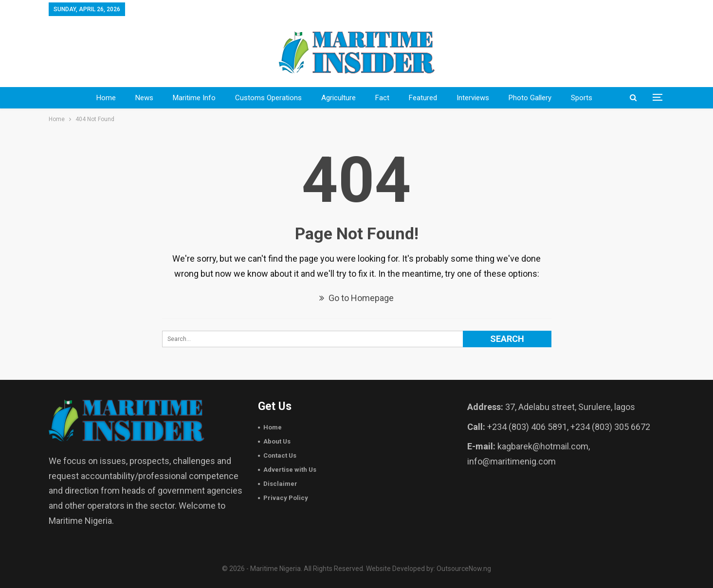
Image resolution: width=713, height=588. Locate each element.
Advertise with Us (290, 470)
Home (106, 98)
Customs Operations (268, 98)
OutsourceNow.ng (464, 569)
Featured (423, 98)
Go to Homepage (356, 298)
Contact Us (280, 455)
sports (582, 98)
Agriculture (338, 98)
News (144, 98)
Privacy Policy (286, 498)
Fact (382, 98)
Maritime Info (194, 98)
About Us (277, 441)
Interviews (473, 98)
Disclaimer (280, 484)
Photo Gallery (530, 98)
